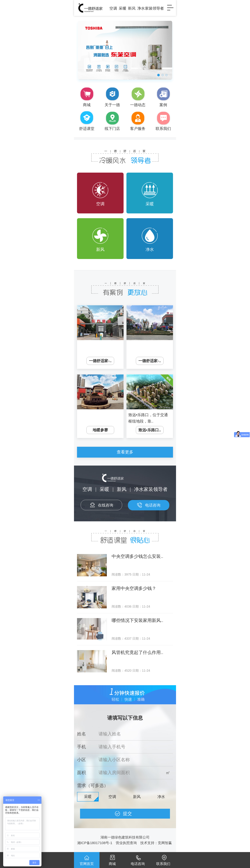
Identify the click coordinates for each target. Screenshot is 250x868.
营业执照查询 (126, 843)
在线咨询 (106, 505)
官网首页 (87, 864)
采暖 (150, 194)
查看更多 (125, 452)
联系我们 (163, 864)
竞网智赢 (165, 843)
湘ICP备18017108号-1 (95, 843)
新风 (100, 240)
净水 (150, 240)
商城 (112, 864)
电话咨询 (153, 505)
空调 (100, 194)
